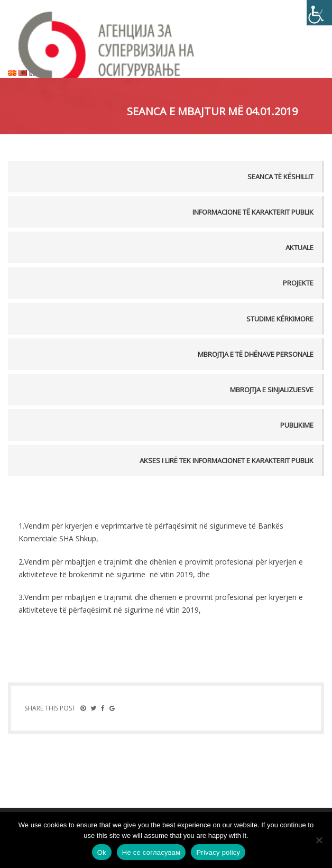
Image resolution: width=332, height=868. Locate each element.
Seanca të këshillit (280, 177)
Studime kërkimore (280, 319)
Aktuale (299, 247)
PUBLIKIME (297, 425)
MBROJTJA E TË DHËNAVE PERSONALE (256, 354)
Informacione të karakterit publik (253, 212)
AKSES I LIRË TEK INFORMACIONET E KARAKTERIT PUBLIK (227, 460)
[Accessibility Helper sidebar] (319, 13)
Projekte (298, 283)
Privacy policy (218, 852)
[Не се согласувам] (319, 840)
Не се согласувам (151, 852)
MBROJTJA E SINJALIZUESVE (272, 390)
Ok (102, 852)
